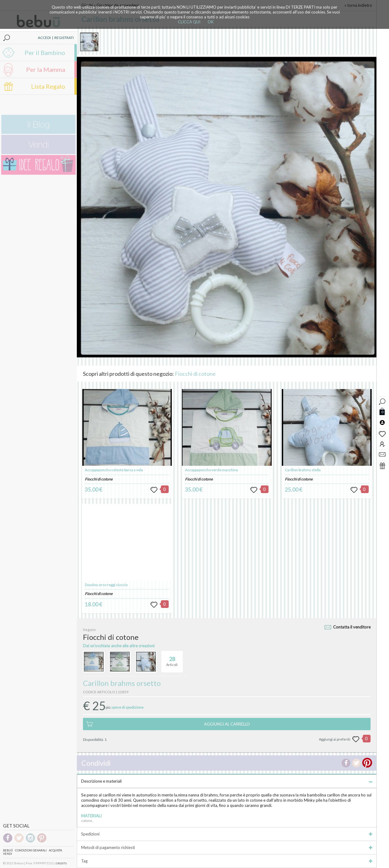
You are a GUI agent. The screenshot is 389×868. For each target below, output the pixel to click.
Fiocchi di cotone (195, 374)
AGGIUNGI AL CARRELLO (227, 724)
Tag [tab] (227, 861)
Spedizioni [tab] (227, 834)
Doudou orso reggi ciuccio (106, 585)
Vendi (8, 854)
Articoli (172, 659)
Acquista (55, 850)
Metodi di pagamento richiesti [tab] (227, 847)
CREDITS (61, 863)
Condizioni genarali (31, 850)
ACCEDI (44, 38)
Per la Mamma (46, 69)
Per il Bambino (45, 53)
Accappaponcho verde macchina (211, 470)
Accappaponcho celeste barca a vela (114, 470)
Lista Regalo (48, 86)
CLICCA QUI (189, 22)
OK (211, 22)
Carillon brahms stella (303, 470)
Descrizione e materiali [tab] (227, 781)
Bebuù (8, 850)
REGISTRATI (64, 38)
